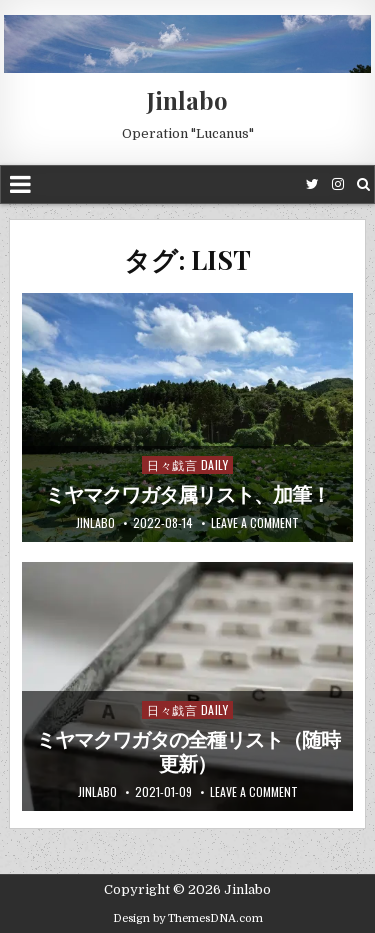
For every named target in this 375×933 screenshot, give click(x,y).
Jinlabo (187, 100)
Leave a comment (255, 523)
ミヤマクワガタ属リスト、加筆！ (187, 495)
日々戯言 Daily (187, 464)
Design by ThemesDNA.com (188, 918)
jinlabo (95, 523)
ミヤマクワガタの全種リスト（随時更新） (188, 752)
